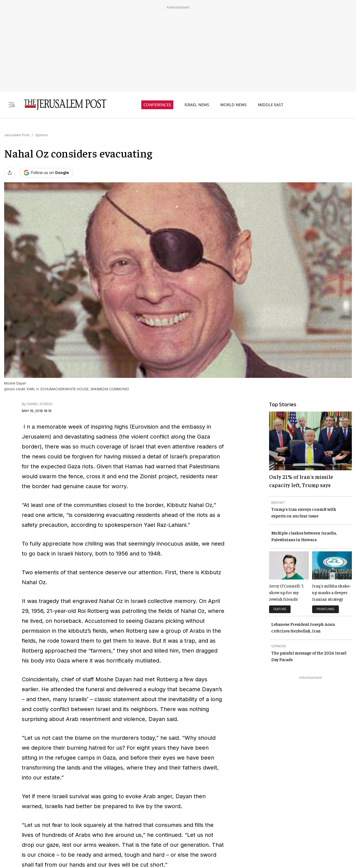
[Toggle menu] (12, 105)
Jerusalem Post (17, 135)
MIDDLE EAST (271, 105)
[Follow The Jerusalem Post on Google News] (46, 173)
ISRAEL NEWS (197, 105)
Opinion (41, 135)
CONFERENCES (157, 105)
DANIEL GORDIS (40, 404)
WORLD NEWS (233, 105)
